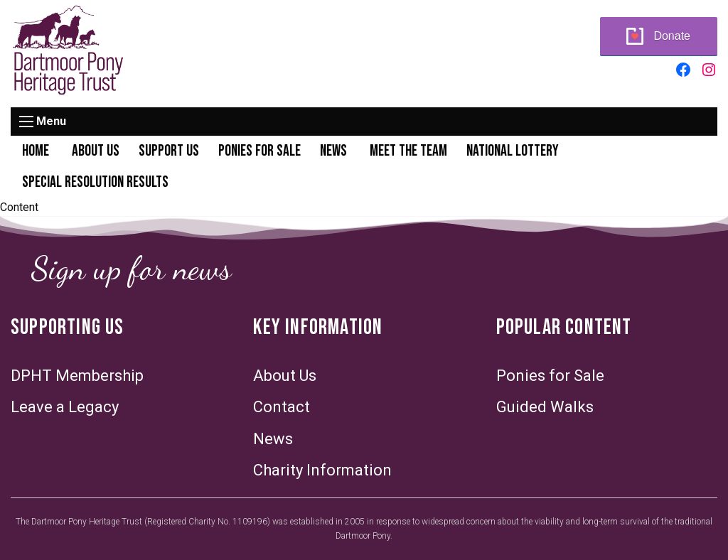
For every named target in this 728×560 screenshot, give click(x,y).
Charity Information (322, 470)
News (333, 151)
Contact (282, 407)
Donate (672, 36)
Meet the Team (408, 151)
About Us (96, 151)
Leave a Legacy (65, 407)
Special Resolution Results (95, 182)
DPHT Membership (77, 376)
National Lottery (513, 151)
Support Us (169, 151)
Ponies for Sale (259, 151)
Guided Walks (545, 407)
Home (36, 151)
